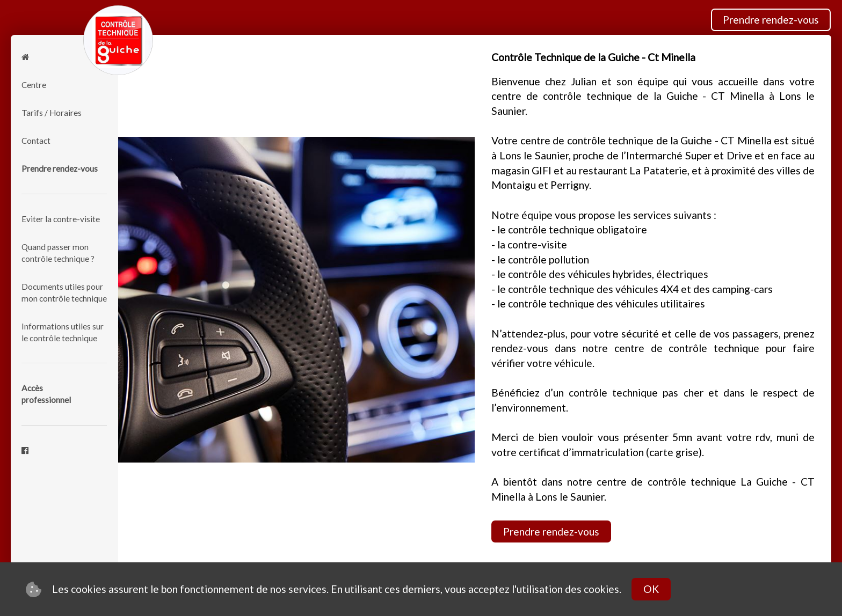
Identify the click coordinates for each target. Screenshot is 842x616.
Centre (34, 85)
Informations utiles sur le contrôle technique (63, 332)
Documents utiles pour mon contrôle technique (64, 292)
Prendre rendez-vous (771, 20)
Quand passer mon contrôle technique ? (58, 253)
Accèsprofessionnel (46, 394)
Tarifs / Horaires (52, 113)
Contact (36, 141)
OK (651, 589)
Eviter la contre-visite (61, 219)
